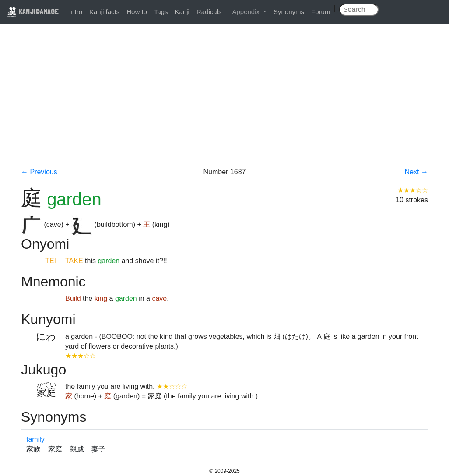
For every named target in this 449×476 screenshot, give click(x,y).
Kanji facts (104, 12)
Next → (416, 172)
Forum (321, 12)
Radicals (209, 12)
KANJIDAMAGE (33, 11)
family (35, 439)
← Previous (39, 172)
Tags (161, 12)
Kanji (182, 12)
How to (137, 12)
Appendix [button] (247, 12)
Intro (76, 12)
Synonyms (289, 12)
